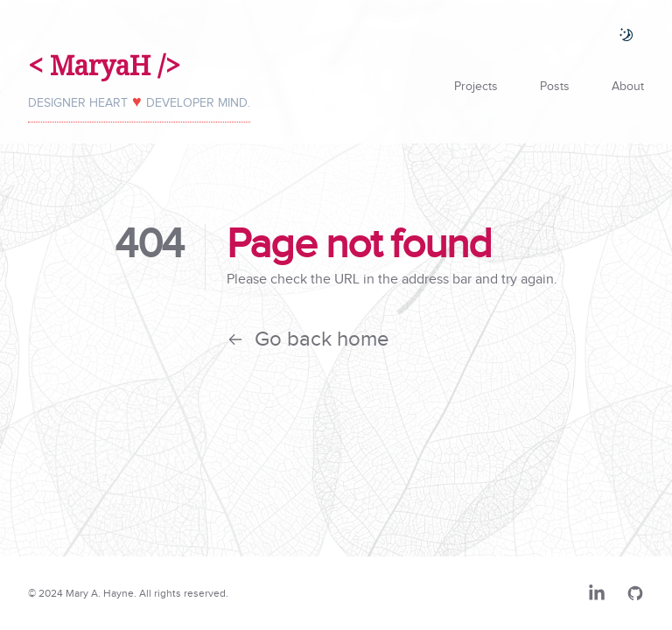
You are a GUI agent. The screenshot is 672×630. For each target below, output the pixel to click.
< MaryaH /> (104, 65)
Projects (476, 87)
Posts (555, 87)
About (628, 87)
